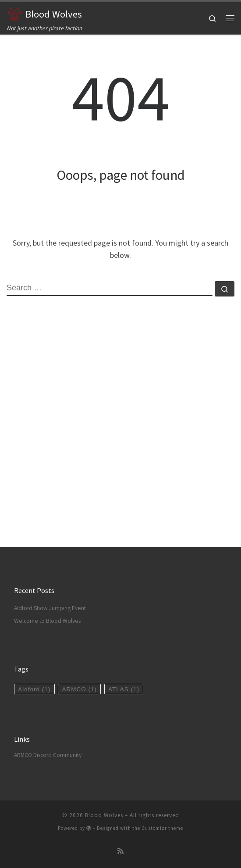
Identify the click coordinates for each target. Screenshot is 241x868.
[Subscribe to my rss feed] (120, 851)
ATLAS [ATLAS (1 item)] (124, 689)
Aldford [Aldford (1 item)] (34, 689)
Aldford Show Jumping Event (50, 608)
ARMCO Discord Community (48, 755)
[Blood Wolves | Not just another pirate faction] (14, 13)
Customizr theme (162, 828)
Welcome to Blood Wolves (47, 621)
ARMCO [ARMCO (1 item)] (79, 689)
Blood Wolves (104, 815)
